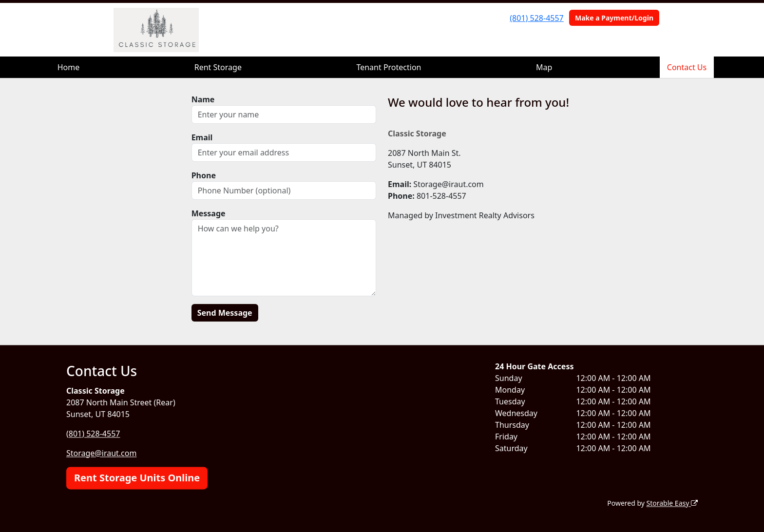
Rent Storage (218, 67)
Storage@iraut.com (101, 453)
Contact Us (687, 67)
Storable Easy (672, 503)
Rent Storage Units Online (137, 478)
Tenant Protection (389, 67)
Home (69, 67)
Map (544, 67)
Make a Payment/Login (614, 18)
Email (202, 137)
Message (209, 213)
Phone (204, 175)
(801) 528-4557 (536, 18)
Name (203, 99)
